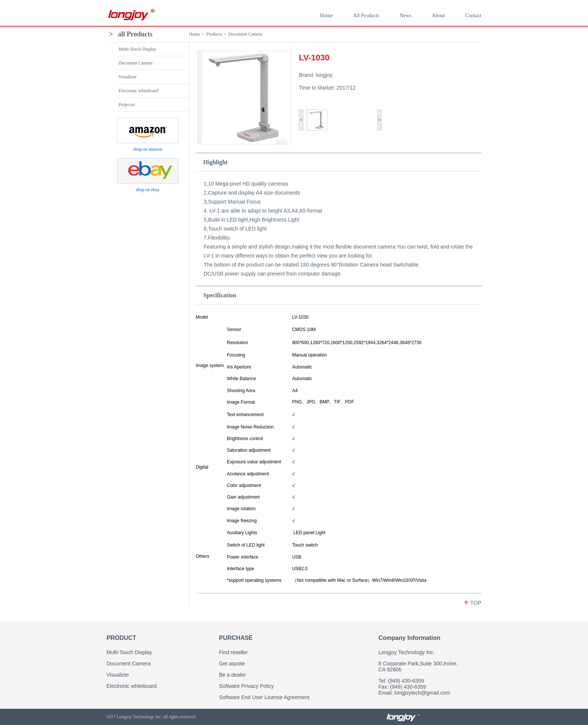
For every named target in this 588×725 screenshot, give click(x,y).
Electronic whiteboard (138, 91)
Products (214, 34)
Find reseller (233, 652)
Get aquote (232, 664)
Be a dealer (232, 675)
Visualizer (128, 77)
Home (326, 16)
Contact (473, 16)
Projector (127, 105)
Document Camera (245, 34)
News (406, 16)
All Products (366, 16)
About (438, 16)
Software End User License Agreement (264, 697)
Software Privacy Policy (246, 686)
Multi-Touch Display (137, 49)
